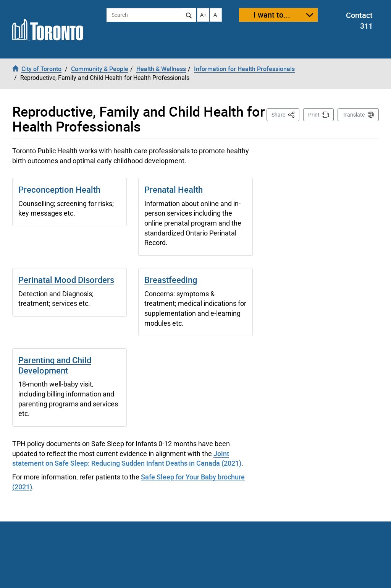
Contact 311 (359, 21)
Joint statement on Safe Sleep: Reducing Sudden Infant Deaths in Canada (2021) (127, 458)
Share (285, 114)
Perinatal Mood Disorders (66, 280)
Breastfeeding (171, 280)
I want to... (272, 15)
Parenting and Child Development (55, 365)
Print (314, 115)
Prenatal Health (174, 189)
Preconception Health (59, 189)
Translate (354, 115)
